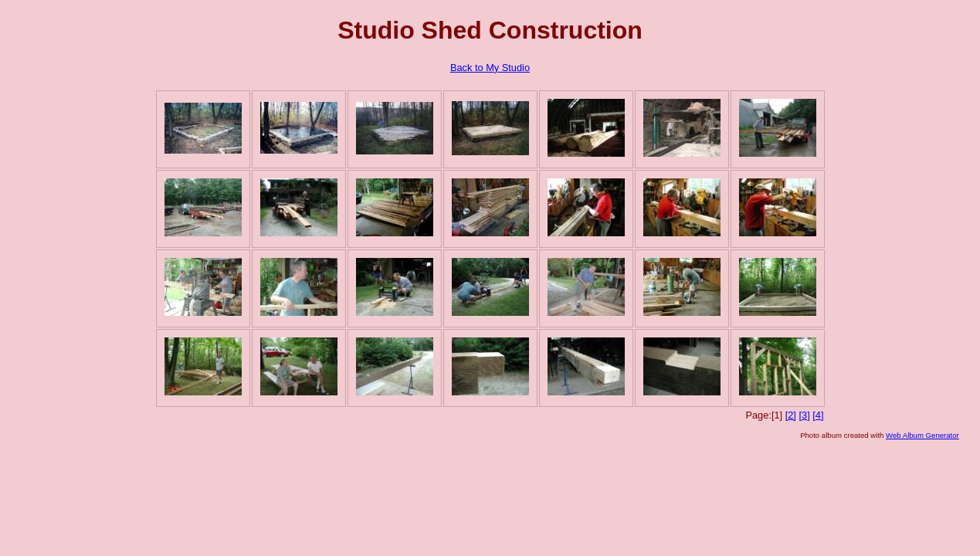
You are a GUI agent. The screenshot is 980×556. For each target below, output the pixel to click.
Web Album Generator (922, 435)
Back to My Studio (490, 68)
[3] (804, 415)
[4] (818, 415)
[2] (791, 415)
